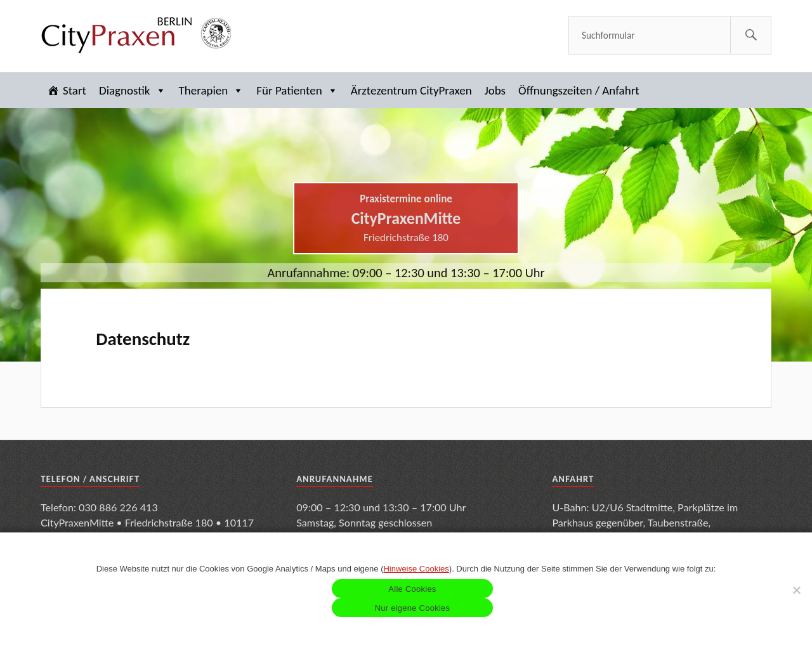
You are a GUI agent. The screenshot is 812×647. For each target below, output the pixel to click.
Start (75, 90)
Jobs (495, 90)
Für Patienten (297, 90)
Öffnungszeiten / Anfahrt (579, 90)
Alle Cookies (412, 589)
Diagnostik (133, 90)
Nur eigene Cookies (413, 608)
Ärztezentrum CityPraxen (411, 90)
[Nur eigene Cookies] (796, 590)
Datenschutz (143, 339)
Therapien (212, 90)
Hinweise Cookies (416, 569)
